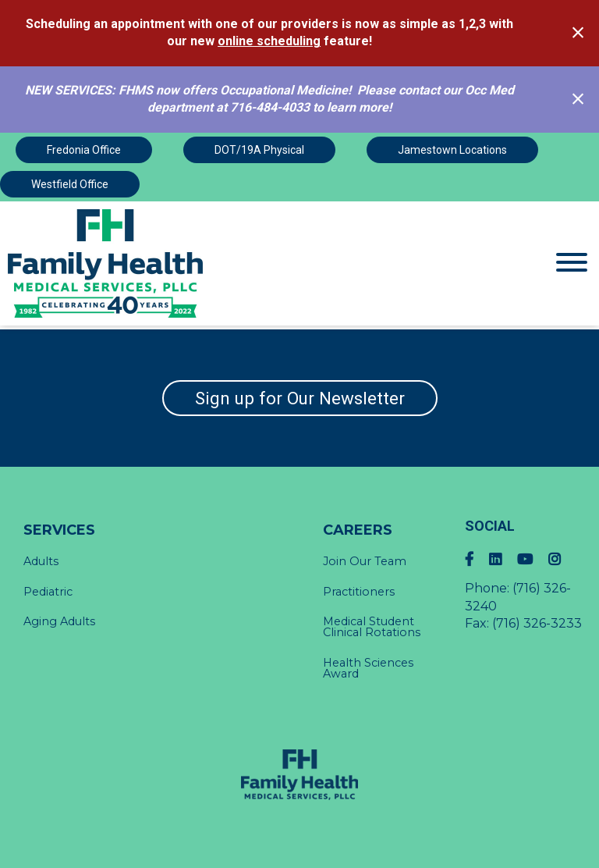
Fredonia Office (84, 150)
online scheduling (269, 41)
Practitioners (359, 592)
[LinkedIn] (503, 559)
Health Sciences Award (368, 668)
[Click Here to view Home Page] (225, 263)
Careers (358, 530)
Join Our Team (365, 561)
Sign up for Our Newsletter (300, 398)
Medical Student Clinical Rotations (372, 627)
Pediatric (48, 592)
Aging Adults (59, 621)
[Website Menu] (572, 263)
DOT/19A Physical (259, 150)
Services (59, 530)
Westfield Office (70, 184)
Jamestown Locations (452, 150)
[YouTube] (533, 559)
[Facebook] (477, 559)
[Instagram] (562, 559)
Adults (41, 561)
